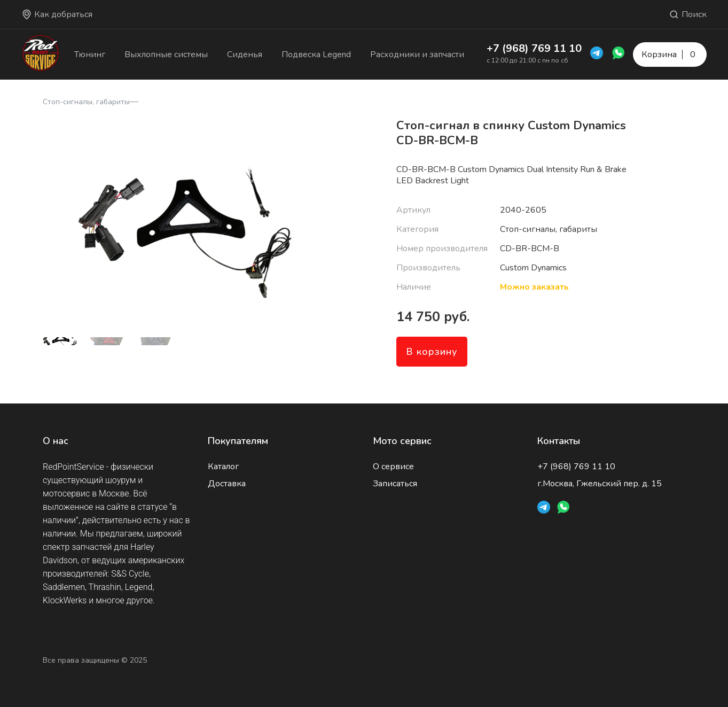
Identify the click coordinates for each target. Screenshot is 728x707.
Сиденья (245, 55)
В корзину (432, 352)
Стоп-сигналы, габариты (86, 102)
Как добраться (57, 14)
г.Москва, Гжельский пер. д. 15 (600, 484)
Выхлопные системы (166, 55)
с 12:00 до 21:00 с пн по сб (527, 60)
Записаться (395, 484)
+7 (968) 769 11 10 (534, 48)
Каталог (223, 467)
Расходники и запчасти (417, 55)
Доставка (227, 484)
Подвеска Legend (316, 55)
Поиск (688, 14)
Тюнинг (90, 55)
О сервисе (393, 467)
